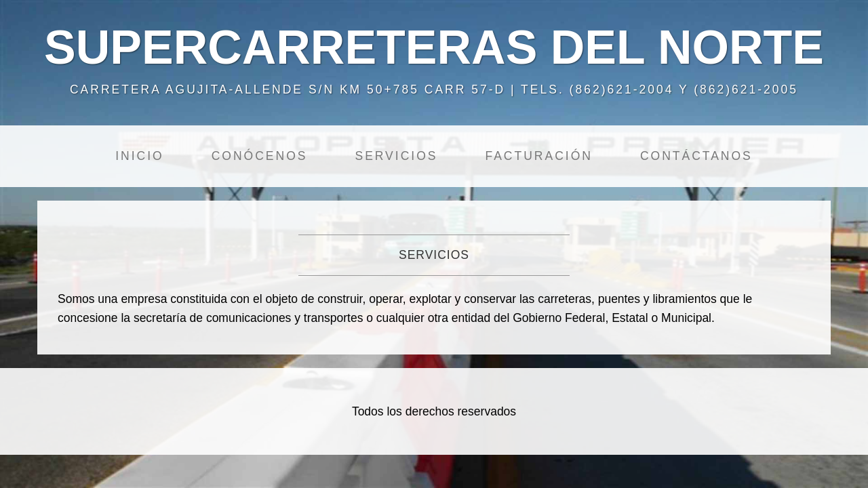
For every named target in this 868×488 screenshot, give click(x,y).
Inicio (139, 156)
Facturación (538, 156)
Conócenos (260, 156)
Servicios (396, 156)
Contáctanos (696, 156)
